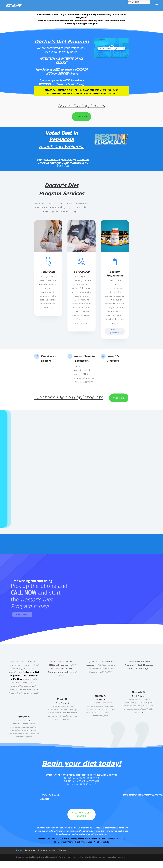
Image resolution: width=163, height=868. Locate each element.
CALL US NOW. (109, 93)
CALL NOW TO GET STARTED (82, 814)
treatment (102, 834)
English (134, 2)
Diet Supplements (47, 850)
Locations (30, 850)
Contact (63, 850)
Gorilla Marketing (37, 857)
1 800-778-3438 (110, 90)
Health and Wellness (62, 146)
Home (19, 850)
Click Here (82, 117)
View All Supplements (115, 331)
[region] (82, 599)
